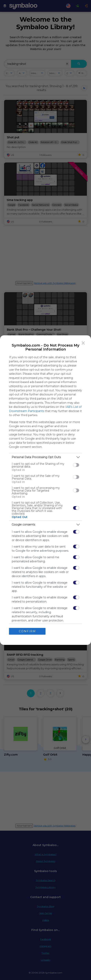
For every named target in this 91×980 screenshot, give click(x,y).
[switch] (76, 465)
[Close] (83, 343)
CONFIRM (27, 631)
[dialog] (45, 490)
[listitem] (45, 457)
